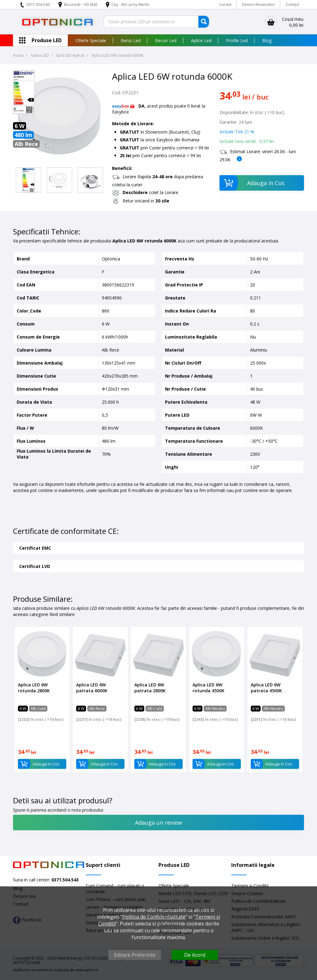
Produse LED (47, 40)
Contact (293, 4)
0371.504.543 (38, 4)
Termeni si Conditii (250, 886)
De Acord (195, 955)
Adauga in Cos (252, 183)
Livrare (226, 4)
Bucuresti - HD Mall (81, 4)
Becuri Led (166, 40)
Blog (267, 40)
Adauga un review (158, 823)
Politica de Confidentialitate (154, 917)
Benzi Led (131, 40)
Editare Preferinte (135, 955)
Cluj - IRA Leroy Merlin (130, 4)
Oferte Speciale (91, 40)
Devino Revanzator (259, 4)
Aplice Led (201, 40)
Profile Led (237, 40)
